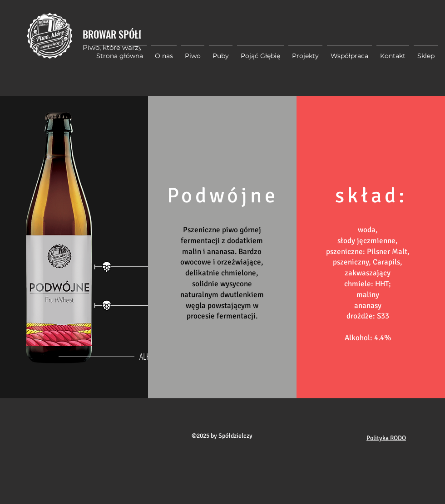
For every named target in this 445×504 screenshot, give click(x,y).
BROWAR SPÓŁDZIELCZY (128, 34)
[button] (305, 52)
